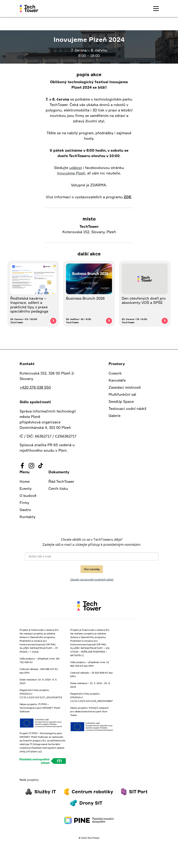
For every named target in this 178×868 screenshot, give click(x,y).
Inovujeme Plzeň (71, 173)
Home (25, 481)
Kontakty (28, 517)
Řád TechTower (61, 481)
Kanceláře (117, 380)
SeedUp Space (121, 401)
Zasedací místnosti (125, 387)
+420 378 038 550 (35, 387)
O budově (28, 495)
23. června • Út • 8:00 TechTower (134, 321)
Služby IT (45, 792)
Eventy (26, 488)
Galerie (115, 416)
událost (76, 168)
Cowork (115, 373)
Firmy (24, 503)
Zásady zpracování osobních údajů (92, 579)
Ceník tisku (58, 488)
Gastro (25, 510)
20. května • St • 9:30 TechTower (79, 321)
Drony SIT (91, 803)
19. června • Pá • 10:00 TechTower (24, 321)
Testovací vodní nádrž (127, 408)
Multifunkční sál (122, 394)
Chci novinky (92, 569)
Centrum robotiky (92, 792)
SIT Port (138, 792)
